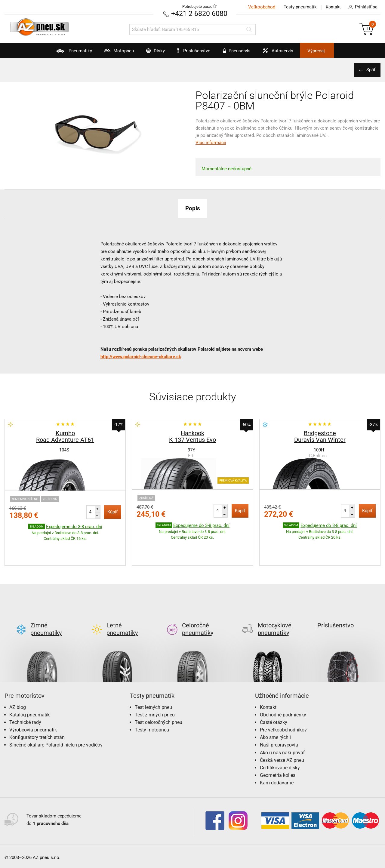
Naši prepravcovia (279, 717)
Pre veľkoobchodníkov (283, 702)
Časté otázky (274, 694)
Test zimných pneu (155, 686)
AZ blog (18, 679)
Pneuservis (239, 53)
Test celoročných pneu (159, 694)
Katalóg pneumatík (29, 686)
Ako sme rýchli (275, 709)
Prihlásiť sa (361, 7)
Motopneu (109, 53)
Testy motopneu (152, 702)
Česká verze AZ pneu (282, 732)
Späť (370, 69)
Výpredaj (329, 51)
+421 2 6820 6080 (199, 13)
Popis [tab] (192, 208)
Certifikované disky (280, 739)
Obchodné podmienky (283, 686)
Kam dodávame (277, 754)
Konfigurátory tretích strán (37, 709)
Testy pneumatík (298, 7)
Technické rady (25, 694)
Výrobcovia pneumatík (33, 702)
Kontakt (332, 7)
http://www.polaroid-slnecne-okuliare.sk (141, 356)
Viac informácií (211, 142)
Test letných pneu (153, 679)
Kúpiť (112, 512)
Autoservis (285, 53)
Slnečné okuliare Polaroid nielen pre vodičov (56, 717)
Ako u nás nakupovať (282, 724)
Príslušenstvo (196, 51)
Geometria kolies (278, 747)
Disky (149, 53)
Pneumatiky (60, 53)
